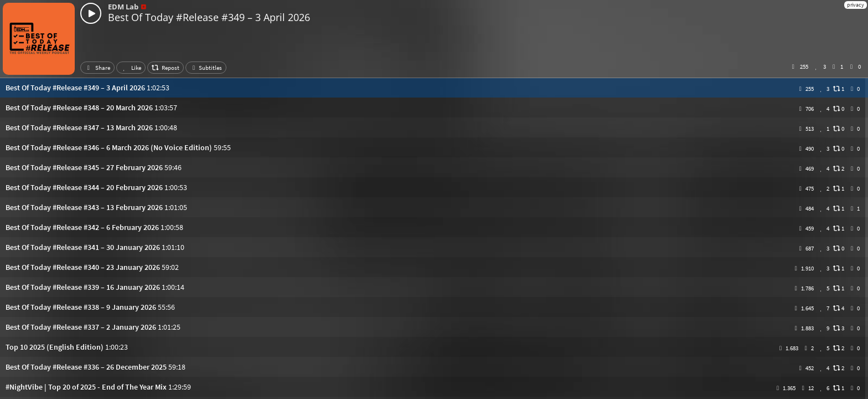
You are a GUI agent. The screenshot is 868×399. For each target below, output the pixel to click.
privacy (856, 5)
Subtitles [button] (206, 68)
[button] (434, 88)
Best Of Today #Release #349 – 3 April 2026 (209, 17)
